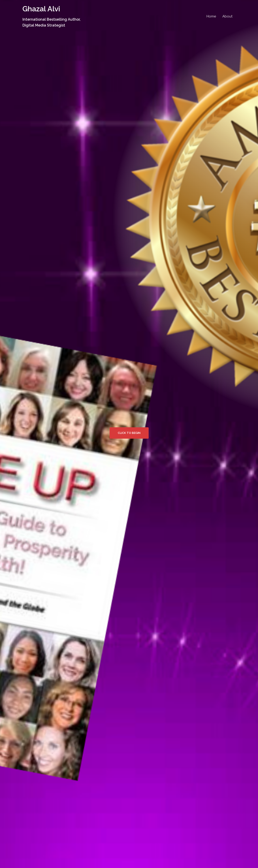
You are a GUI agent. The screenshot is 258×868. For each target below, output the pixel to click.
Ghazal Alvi (41, 9)
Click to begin (129, 433)
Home (211, 16)
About (227, 16)
